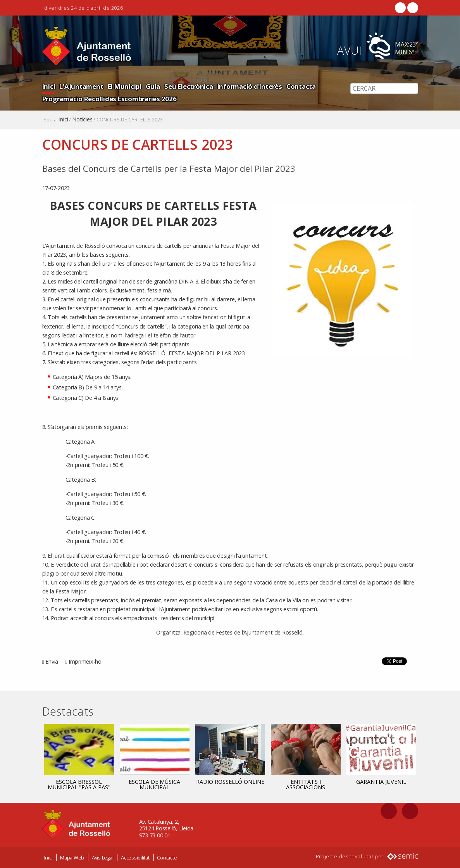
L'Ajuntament (81, 86)
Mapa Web (72, 858)
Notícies (82, 119)
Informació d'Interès (250, 86)
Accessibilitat (135, 858)
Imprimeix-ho (85, 661)
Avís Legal (103, 858)
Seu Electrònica (189, 86)
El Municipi (125, 86)
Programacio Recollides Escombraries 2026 (109, 99)
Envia (52, 661)
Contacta (301, 86)
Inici (49, 86)
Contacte (167, 858)
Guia (153, 86)
